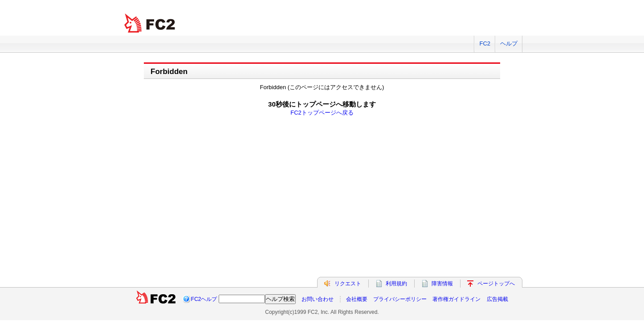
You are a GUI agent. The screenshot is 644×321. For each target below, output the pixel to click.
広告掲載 (497, 299)
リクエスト (348, 284)
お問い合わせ (318, 299)
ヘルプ (509, 43)
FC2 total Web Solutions (151, 23)
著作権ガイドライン (457, 299)
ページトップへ (496, 284)
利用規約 (396, 284)
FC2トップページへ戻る (322, 113)
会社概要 (357, 299)
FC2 (485, 43)
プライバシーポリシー (400, 299)
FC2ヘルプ (204, 299)
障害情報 (442, 284)
